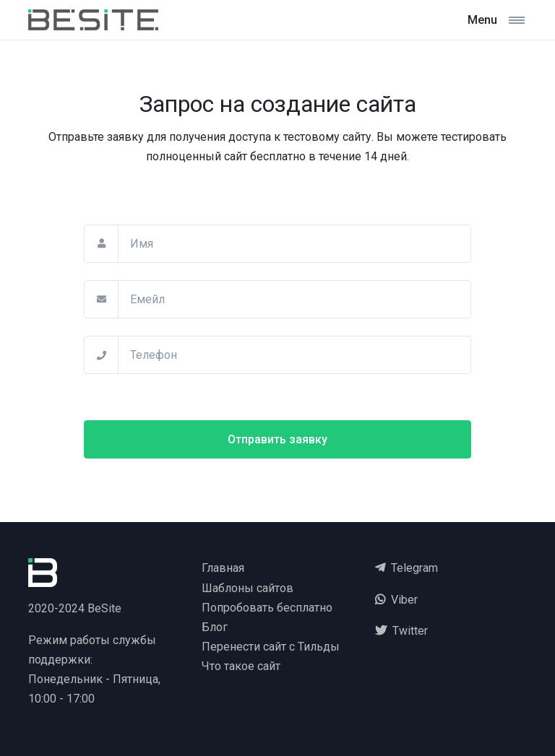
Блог (215, 627)
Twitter (401, 631)
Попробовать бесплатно (267, 608)
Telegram (406, 568)
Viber (396, 600)
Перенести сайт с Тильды (271, 647)
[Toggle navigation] (496, 20)
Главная (223, 568)
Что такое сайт (241, 666)
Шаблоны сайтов (248, 588)
